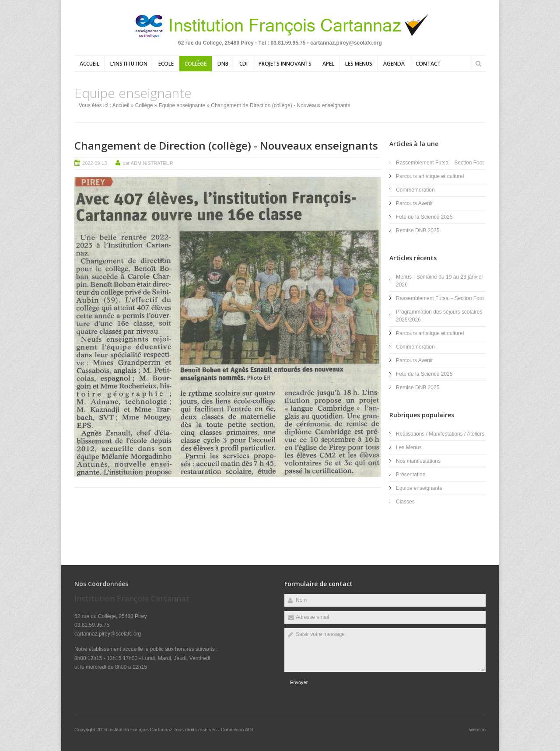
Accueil (89, 64)
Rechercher (478, 63)
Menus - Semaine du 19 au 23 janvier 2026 (439, 281)
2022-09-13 (94, 163)
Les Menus (359, 64)
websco (478, 730)
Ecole (166, 64)
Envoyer (299, 682)
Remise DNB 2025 (418, 231)
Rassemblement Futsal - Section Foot (440, 163)
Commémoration (415, 190)
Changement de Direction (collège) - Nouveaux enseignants (226, 145)
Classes (405, 502)
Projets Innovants (285, 64)
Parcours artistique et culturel (430, 176)
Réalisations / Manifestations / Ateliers (440, 434)
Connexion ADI (237, 730)
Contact (428, 64)
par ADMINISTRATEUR (148, 163)
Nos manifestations (418, 461)
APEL (328, 64)
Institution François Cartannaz (141, 730)
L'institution (129, 64)
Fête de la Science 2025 (424, 217)
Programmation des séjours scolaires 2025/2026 (439, 316)
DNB (223, 64)
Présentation (411, 475)
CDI (243, 64)
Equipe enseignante (182, 105)
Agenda (394, 64)
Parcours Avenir (415, 203)
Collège (196, 64)
